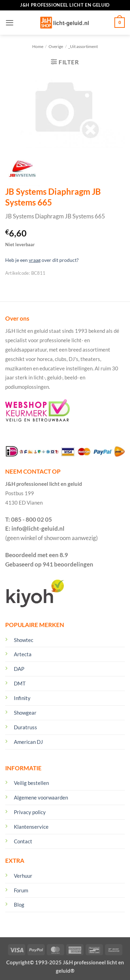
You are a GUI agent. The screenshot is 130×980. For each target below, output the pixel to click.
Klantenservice (31, 827)
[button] (10, 23)
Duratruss (25, 727)
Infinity (22, 698)
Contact (23, 841)
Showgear (25, 713)
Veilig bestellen (31, 783)
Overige (56, 46)
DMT (20, 683)
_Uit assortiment (83, 46)
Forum (21, 890)
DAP (19, 669)
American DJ (28, 742)
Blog (19, 905)
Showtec (24, 640)
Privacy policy (30, 812)
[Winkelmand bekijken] (120, 23)
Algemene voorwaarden (41, 797)
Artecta (23, 654)
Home (38, 46)
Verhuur (23, 876)
